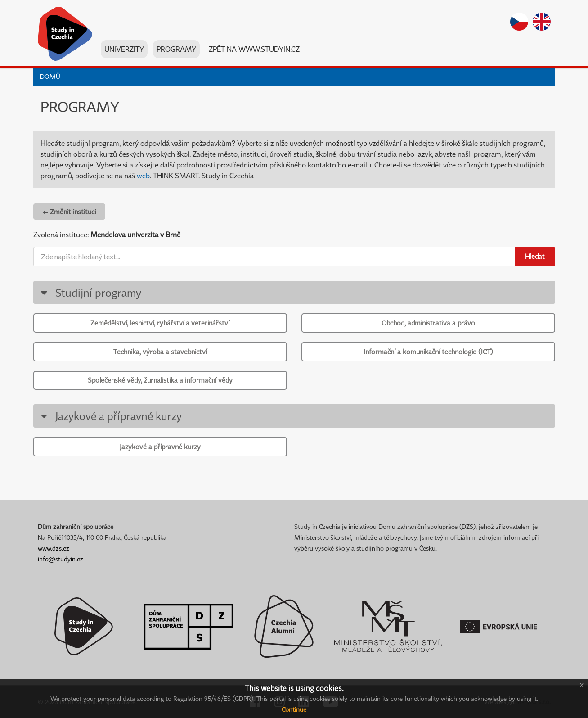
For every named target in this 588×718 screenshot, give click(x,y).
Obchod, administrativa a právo (428, 323)
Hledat (535, 256)
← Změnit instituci (69, 212)
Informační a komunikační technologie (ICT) (428, 352)
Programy (176, 49)
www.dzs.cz (54, 548)
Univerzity (124, 49)
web (143, 176)
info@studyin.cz (61, 559)
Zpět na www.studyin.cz (254, 49)
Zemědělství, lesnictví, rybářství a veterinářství (160, 323)
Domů (50, 76)
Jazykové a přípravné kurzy (110, 416)
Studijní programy (90, 292)
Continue (294, 709)
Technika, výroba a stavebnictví (160, 352)
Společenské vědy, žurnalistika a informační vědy (160, 380)
